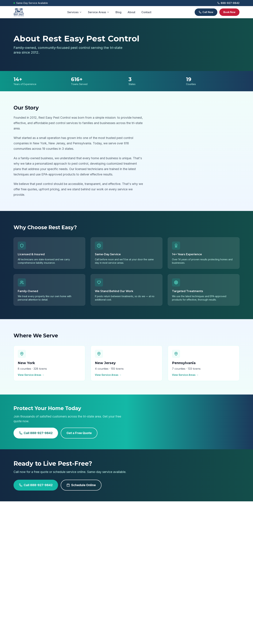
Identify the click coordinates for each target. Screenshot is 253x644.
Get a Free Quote (79, 433)
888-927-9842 (228, 3)
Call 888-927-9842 (36, 433)
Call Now (206, 12)
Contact (146, 12)
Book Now (229, 12)
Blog (118, 12)
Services (75, 12)
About (131, 12)
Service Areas (99, 12)
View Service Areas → (31, 375)
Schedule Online (81, 485)
